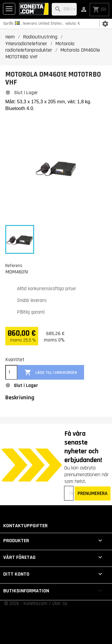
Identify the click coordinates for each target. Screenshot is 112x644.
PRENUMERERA (93, 493)
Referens (14, 266)
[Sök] (64, 9)
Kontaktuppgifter (25, 526)
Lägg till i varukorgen (51, 372)
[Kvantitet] (11, 372)
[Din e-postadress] (69, 493)
